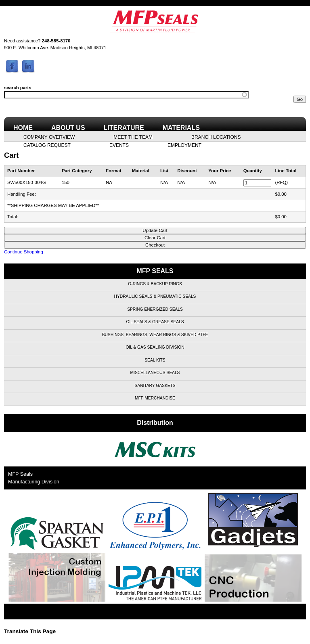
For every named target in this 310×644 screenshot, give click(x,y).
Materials (181, 128)
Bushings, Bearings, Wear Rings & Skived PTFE (155, 335)
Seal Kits (155, 360)
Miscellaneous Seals (155, 373)
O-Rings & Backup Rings (155, 284)
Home (23, 128)
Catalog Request (47, 145)
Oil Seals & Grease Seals (155, 322)
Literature (124, 128)
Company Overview (49, 137)
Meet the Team (133, 137)
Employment (184, 145)
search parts (18, 88)
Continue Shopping (24, 252)
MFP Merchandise (155, 398)
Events (119, 145)
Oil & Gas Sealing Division (155, 347)
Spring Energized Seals (155, 309)
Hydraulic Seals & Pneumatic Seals (155, 296)
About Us (68, 128)
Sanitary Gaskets (155, 386)
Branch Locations (216, 137)
